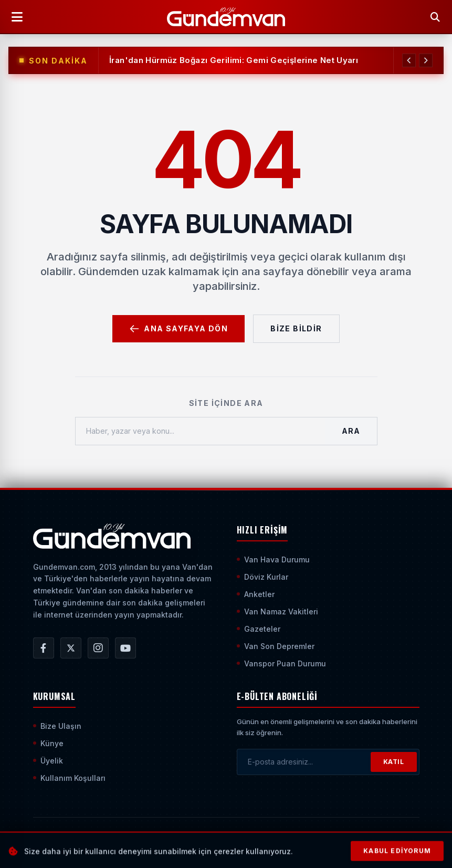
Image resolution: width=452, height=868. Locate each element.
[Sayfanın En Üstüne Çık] (411, 841)
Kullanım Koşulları (69, 778)
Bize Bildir (296, 328)
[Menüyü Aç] (17, 17)
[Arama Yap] (435, 17)
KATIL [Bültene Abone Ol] (394, 762)
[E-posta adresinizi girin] (304, 762)
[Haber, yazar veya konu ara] (201, 431)
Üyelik (48, 761)
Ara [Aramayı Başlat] (351, 431)
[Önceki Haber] (407, 60)
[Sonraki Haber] (425, 60)
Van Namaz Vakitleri (277, 611)
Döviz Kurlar (262, 577)
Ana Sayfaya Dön (178, 329)
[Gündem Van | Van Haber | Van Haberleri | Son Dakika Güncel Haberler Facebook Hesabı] (44, 648)
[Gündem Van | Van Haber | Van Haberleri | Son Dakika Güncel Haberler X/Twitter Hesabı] (71, 648)
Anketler (256, 594)
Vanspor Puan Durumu (281, 663)
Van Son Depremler (276, 646)
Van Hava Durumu (273, 560)
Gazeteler (259, 629)
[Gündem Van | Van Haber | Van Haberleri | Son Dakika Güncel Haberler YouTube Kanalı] (125, 648)
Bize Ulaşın (57, 726)
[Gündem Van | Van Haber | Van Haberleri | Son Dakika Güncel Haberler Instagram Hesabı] (98, 648)
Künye (48, 743)
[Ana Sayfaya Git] (112, 536)
